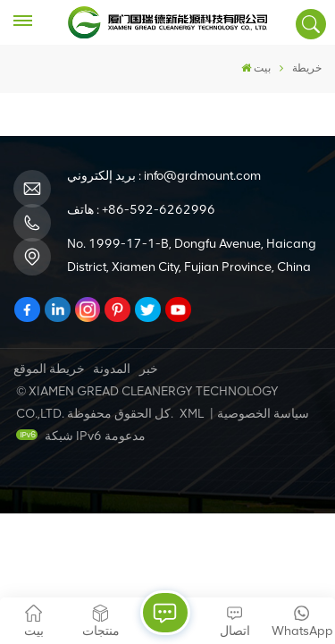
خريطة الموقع (49, 369)
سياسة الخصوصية (263, 414)
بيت (256, 68)
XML (192, 414)
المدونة (112, 369)
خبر (149, 369)
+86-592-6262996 (159, 210)
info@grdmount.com (202, 176)
